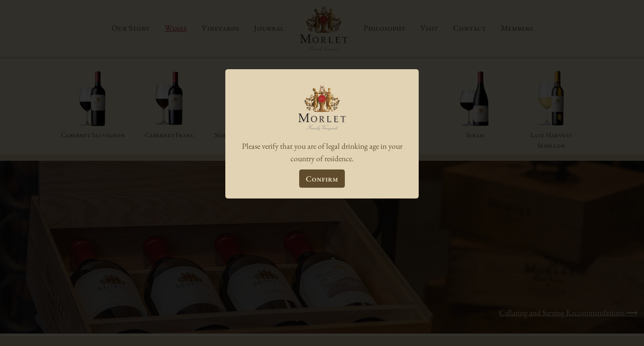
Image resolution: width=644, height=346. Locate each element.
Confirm (322, 179)
